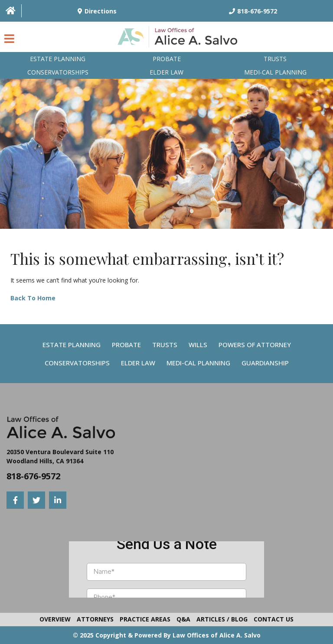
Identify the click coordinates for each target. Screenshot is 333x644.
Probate (167, 59)
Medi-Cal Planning (198, 363)
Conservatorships (58, 72)
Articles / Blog (222, 619)
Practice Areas (145, 619)
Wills (198, 345)
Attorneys (95, 619)
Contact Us (274, 619)
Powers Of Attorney (255, 345)
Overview (55, 619)
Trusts (275, 59)
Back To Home (33, 298)
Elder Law (166, 72)
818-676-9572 (33, 476)
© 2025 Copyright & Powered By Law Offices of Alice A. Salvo (167, 635)
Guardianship (265, 363)
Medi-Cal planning (275, 72)
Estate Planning (58, 59)
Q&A (183, 619)
